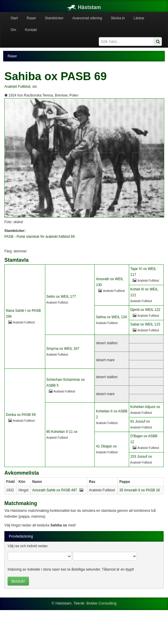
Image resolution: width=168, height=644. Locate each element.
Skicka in (118, 18)
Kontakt (31, 30)
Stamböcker (54, 18)
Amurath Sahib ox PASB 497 (54, 490)
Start (14, 18)
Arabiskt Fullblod (17, 87)
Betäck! (18, 581)
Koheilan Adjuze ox (145, 407)
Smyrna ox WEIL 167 (63, 349)
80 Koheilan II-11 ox (62, 432)
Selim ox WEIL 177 (61, 297)
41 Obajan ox (106, 446)
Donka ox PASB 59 (21, 415)
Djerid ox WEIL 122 (145, 310)
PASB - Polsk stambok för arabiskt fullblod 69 (40, 237)
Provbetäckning (21, 536)
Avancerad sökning (87, 18)
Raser (31, 18)
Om (13, 30)
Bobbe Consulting (102, 603)
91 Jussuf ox (140, 421)
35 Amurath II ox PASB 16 (140, 490)
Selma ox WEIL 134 (111, 317)
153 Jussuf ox (141, 457)
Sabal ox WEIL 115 (145, 324)
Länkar (139, 18)
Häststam (84, 7)
